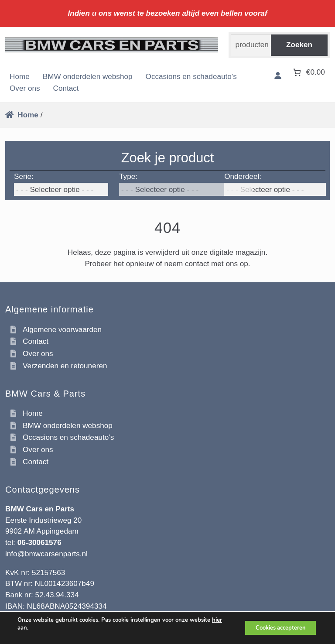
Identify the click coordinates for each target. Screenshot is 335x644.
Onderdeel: (243, 176)
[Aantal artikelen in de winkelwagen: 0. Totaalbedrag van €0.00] (308, 72)
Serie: (24, 176)
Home (20, 76)
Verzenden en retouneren (65, 366)
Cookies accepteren (276, 628)
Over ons (25, 88)
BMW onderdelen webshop (88, 76)
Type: (128, 176)
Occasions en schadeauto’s (191, 76)
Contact (66, 88)
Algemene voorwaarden (62, 329)
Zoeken (299, 45)
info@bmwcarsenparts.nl (46, 554)
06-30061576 (39, 542)
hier (217, 620)
